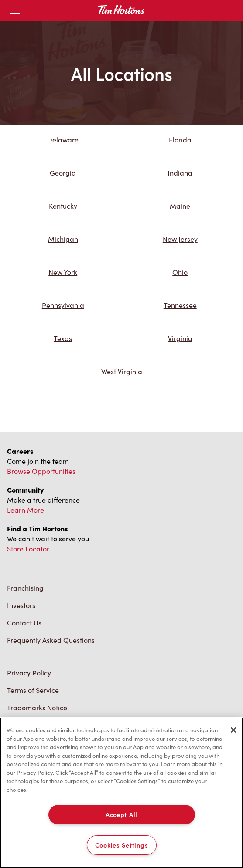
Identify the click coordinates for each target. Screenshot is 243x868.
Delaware (63, 140)
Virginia (180, 338)
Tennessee (180, 305)
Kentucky (63, 206)
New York (63, 272)
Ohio (180, 272)
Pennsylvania (63, 305)
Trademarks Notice (37, 708)
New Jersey (180, 239)
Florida (180, 140)
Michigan (63, 239)
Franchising (25, 588)
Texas (63, 338)
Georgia (63, 173)
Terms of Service (33, 690)
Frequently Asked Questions (51, 640)
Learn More (26, 510)
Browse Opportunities (41, 471)
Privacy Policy (29, 673)
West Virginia (122, 371)
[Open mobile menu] (15, 11)
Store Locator (28, 549)
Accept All (121, 814)
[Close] (233, 730)
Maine (180, 206)
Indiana (180, 173)
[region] (121, 793)
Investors (21, 605)
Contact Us (24, 623)
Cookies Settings (122, 845)
